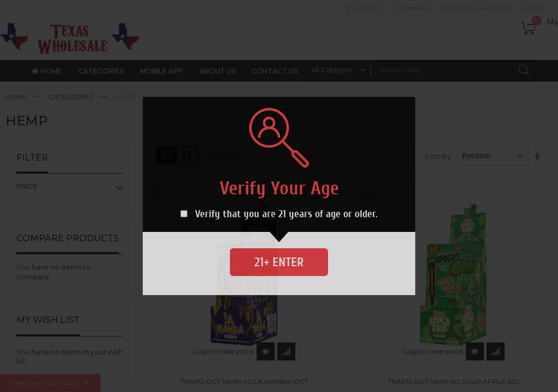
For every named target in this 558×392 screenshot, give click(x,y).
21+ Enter (279, 262)
